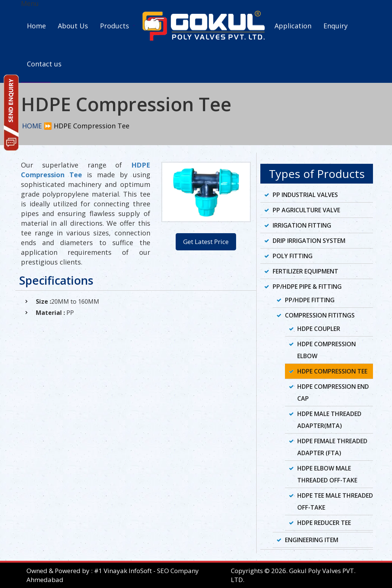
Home (36, 26)
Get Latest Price (206, 242)
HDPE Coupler (319, 329)
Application (293, 26)
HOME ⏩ (37, 126)
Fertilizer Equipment (305, 271)
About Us (73, 26)
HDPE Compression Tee (332, 371)
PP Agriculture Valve (306, 210)
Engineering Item (312, 540)
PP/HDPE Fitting (310, 300)
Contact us (44, 64)
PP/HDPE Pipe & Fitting (307, 287)
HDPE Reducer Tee (324, 523)
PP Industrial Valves (305, 195)
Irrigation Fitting (302, 225)
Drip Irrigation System (309, 241)
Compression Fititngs (320, 315)
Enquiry (335, 26)
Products (115, 26)
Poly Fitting (293, 256)
